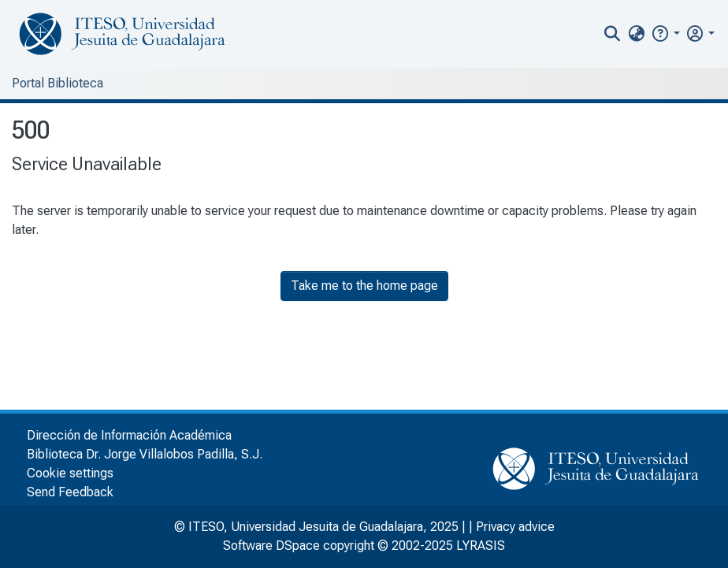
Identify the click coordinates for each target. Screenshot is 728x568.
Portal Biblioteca (58, 83)
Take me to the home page (364, 286)
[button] (665, 33)
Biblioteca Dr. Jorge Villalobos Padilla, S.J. (145, 454)
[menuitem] (636, 34)
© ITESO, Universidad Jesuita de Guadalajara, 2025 (316, 527)
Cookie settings (70, 473)
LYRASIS (481, 546)
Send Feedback (70, 492)
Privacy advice (515, 527)
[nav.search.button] (613, 34)
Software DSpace (271, 546)
